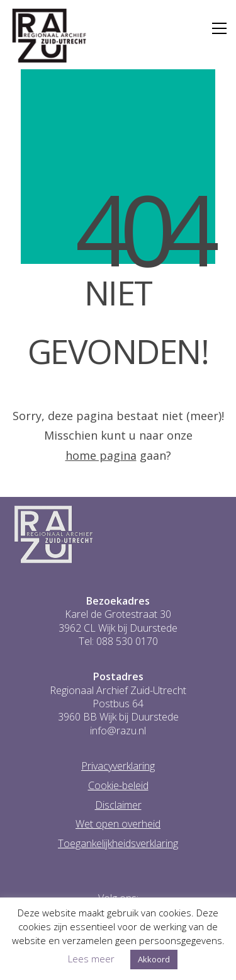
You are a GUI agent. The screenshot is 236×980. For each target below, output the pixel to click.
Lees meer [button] (91, 959)
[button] (219, 28)
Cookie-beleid (118, 786)
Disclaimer (118, 805)
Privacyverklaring (118, 766)
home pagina (101, 455)
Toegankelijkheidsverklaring (118, 844)
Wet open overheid (118, 824)
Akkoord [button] (154, 959)
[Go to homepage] (49, 36)
